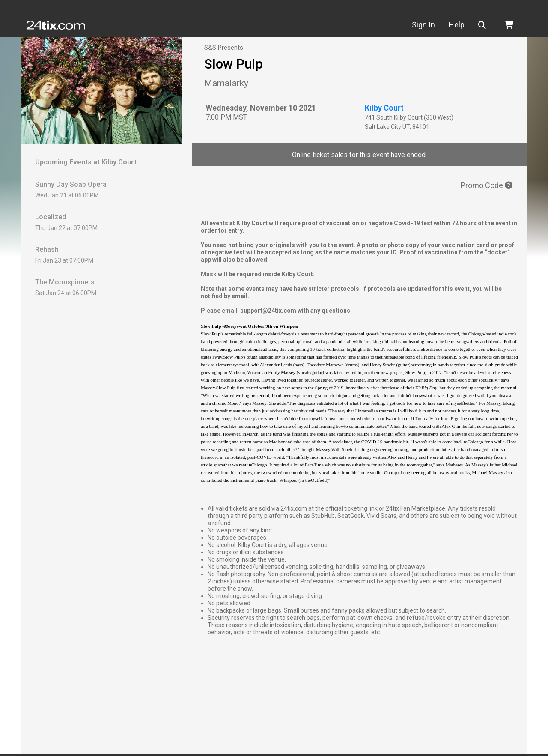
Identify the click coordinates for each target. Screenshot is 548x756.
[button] (487, 25)
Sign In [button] (426, 25)
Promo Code (487, 185)
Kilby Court (384, 108)
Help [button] (460, 25)
